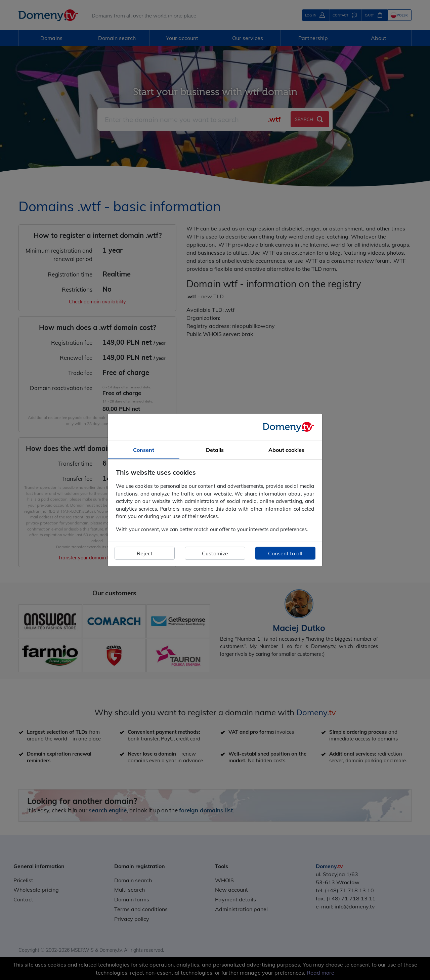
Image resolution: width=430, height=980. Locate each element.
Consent (144, 450)
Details (215, 450)
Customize (215, 553)
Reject (145, 553)
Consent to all (285, 553)
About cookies (286, 450)
